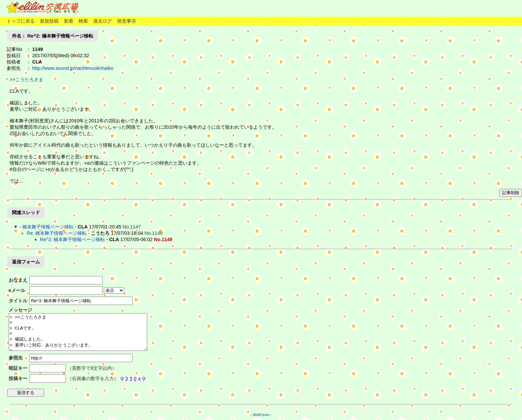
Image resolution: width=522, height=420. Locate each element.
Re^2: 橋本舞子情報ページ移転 (72, 239)
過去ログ (103, 21)
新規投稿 (49, 21)
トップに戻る (21, 21)
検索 (83, 21)
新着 (69, 21)
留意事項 (127, 21)
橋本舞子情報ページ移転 (48, 227)
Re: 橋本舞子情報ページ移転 (57, 233)
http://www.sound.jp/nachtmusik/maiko (73, 68)
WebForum (261, 415)
